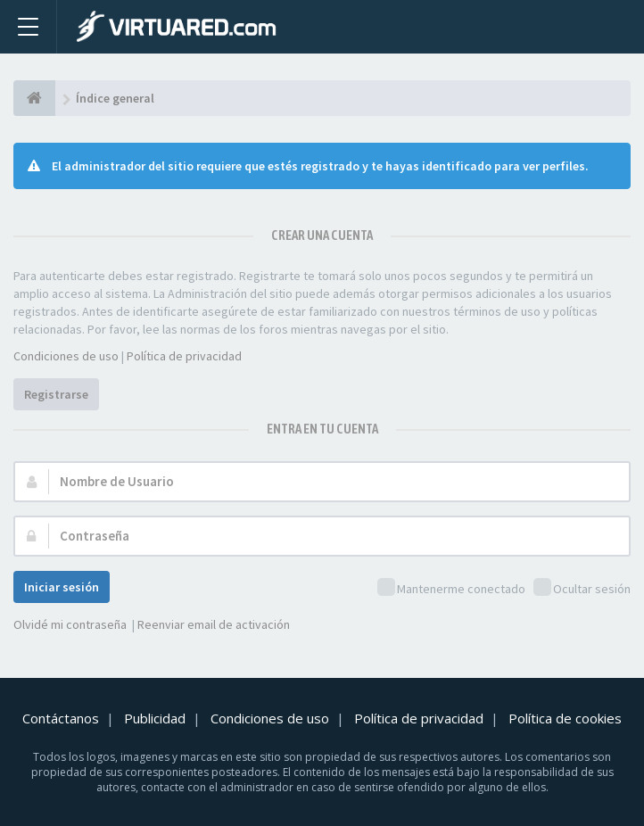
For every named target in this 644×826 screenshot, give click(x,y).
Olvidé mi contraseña (70, 624)
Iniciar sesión (62, 587)
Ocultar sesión (582, 588)
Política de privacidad (184, 356)
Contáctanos (61, 718)
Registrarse (56, 394)
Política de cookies (565, 718)
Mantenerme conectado (451, 588)
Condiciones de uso (66, 356)
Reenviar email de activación (214, 624)
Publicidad (155, 718)
